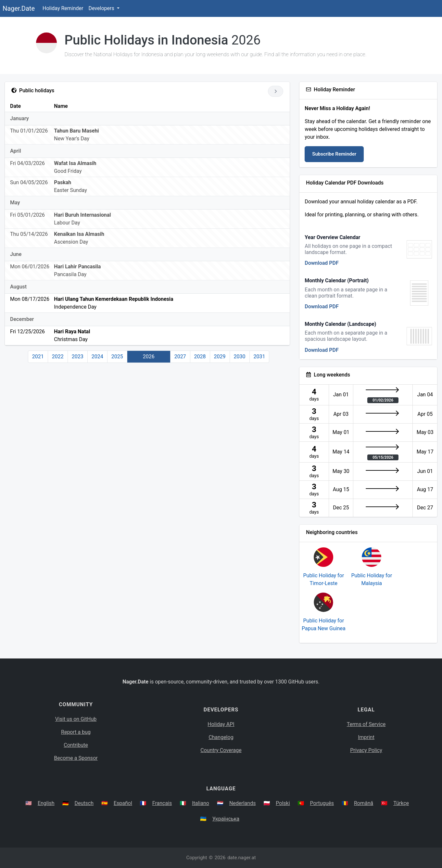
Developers (102, 8)
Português (322, 803)
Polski (283, 803)
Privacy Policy (366, 750)
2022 (58, 357)
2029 (220, 357)
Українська (226, 819)
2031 (259, 357)
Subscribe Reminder (334, 154)
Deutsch (84, 803)
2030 (240, 357)
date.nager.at (241, 858)
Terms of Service (366, 724)
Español (123, 803)
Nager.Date (19, 8)
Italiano (201, 803)
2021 (38, 357)
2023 (78, 357)
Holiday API (221, 724)
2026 (149, 357)
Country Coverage (221, 750)
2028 (200, 357)
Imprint (366, 737)
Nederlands (243, 803)
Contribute (76, 745)
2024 (97, 357)
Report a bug (76, 732)
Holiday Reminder (63, 8)
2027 (180, 357)
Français (162, 803)
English (46, 803)
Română (364, 803)
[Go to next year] (276, 91)
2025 (117, 357)
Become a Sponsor (76, 758)
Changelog (221, 737)
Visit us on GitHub (76, 719)
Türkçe (401, 803)
